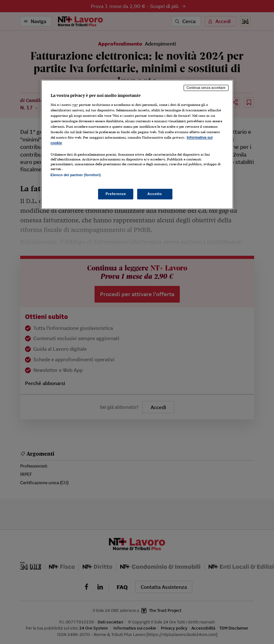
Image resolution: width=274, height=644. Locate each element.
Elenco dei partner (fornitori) (76, 175)
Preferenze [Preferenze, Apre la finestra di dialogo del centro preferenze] (116, 194)
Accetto (155, 194)
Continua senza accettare (206, 88)
